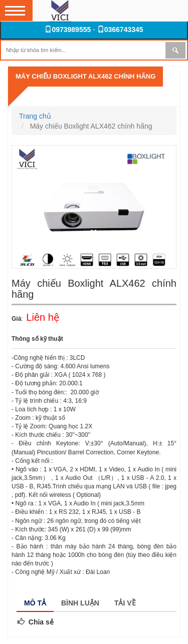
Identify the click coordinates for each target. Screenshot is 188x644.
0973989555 (68, 30)
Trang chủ (35, 116)
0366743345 (120, 30)
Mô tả (35, 603)
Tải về (125, 603)
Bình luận (80, 603)
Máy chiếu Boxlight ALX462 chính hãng (85, 76)
